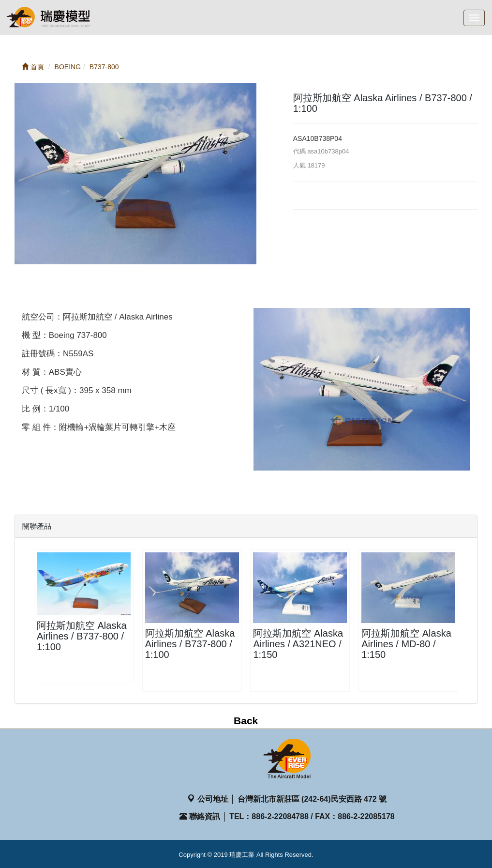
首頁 (33, 67)
